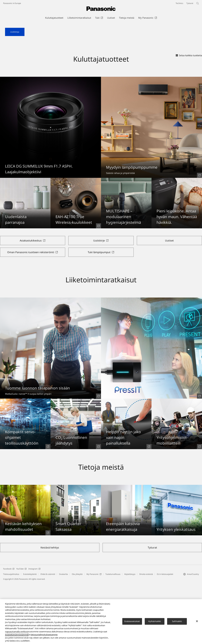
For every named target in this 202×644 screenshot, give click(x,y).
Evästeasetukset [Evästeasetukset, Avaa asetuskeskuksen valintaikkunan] (132, 622)
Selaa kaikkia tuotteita (189, 117)
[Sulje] (197, 622)
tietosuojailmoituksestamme (44, 636)
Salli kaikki (177, 622)
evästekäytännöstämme (16, 636)
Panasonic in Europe (12, 3)
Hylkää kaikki (154, 622)
